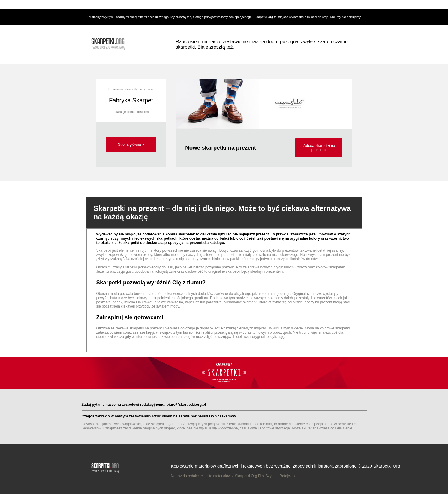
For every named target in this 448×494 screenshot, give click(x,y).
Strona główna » (131, 144)
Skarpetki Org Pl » (250, 476)
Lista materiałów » (219, 476)
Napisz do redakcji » (187, 476)
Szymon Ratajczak (280, 476)
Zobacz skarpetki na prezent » (319, 148)
